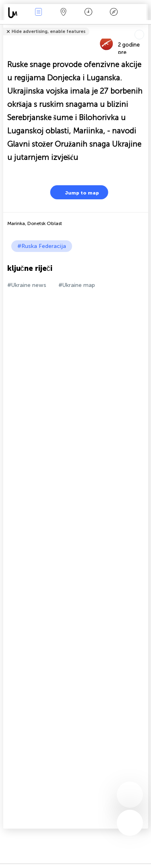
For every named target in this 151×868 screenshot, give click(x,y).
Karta (64, 13)
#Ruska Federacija (42, 246)
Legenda (114, 13)
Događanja (38, 13)
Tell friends (145, 26)
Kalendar (88, 13)
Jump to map (77, 192)
